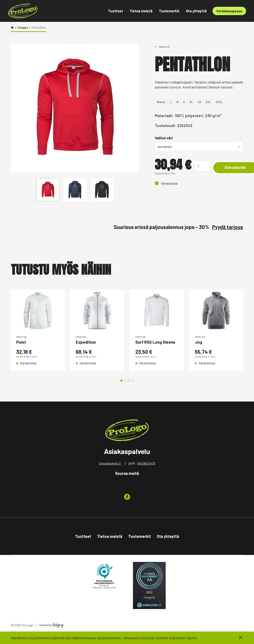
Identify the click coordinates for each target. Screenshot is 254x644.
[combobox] (199, 146)
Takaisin (164, 47)
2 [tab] (125, 388)
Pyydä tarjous (228, 227)
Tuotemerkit (169, 11)
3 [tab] (129, 388)
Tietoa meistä (141, 11)
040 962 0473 (146, 471)
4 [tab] (133, 388)
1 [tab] (121, 388)
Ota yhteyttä (196, 11)
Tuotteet (116, 11)
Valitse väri (164, 138)
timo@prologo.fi (110, 471)
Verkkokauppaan (229, 11)
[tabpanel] (38, 334)
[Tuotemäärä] (202, 166)
